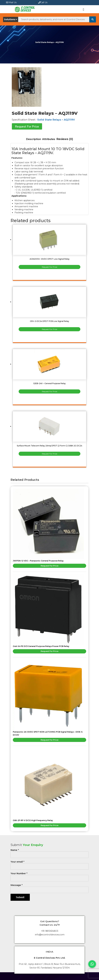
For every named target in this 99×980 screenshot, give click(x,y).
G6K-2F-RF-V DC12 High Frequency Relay (33, 820)
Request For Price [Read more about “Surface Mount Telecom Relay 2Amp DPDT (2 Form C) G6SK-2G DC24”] (50, 454)
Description (34, 139)
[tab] (34, 139)
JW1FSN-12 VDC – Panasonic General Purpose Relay (38, 561)
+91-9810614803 (50, 931)
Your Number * (50, 876)
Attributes (49, 139)
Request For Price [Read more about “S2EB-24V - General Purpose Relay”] (50, 391)
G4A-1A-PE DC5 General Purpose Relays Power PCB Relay (41, 646)
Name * (50, 852)
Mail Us (11, 2)
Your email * (50, 864)
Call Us (43, 2)
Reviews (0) (65, 139)
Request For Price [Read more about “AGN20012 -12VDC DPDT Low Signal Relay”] (50, 267)
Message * (50, 887)
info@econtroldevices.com (50, 935)
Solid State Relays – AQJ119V (56, 120)
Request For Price (27, 126)
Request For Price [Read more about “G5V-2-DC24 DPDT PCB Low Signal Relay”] (50, 329)
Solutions (11, 19)
